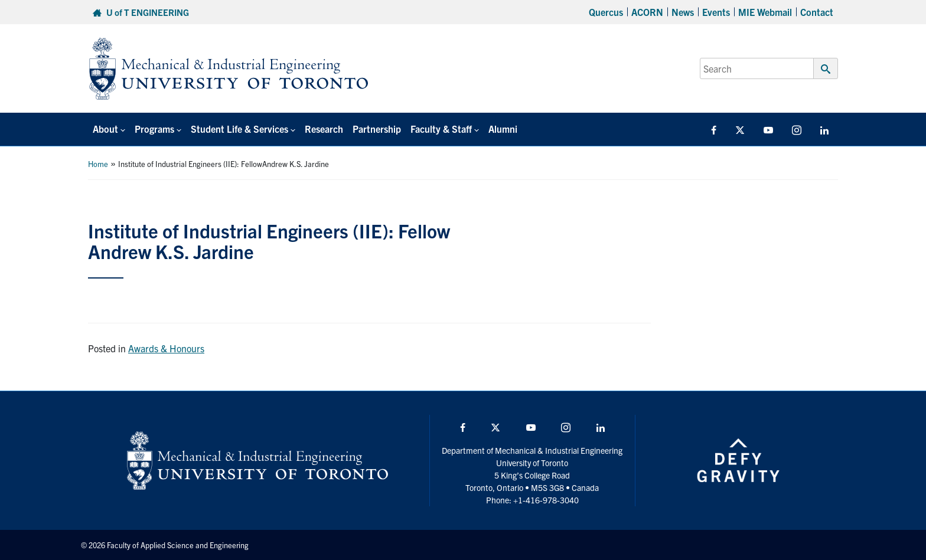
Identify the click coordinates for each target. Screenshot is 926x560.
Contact (817, 12)
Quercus (606, 12)
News (683, 12)
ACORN (647, 12)
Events (716, 12)
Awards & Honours (166, 348)
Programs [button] (154, 129)
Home (98, 164)
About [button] (105, 129)
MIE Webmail (765, 12)
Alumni (503, 129)
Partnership (377, 129)
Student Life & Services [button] (239, 129)
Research (324, 129)
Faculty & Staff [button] (441, 129)
